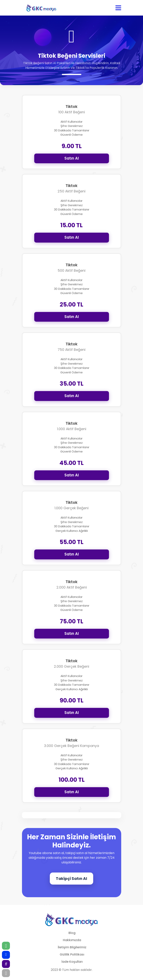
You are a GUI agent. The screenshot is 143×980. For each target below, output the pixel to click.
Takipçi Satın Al (71, 879)
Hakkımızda (72, 940)
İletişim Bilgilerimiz (72, 947)
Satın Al (72, 158)
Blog (72, 933)
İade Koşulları (72, 962)
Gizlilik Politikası (72, 954)
